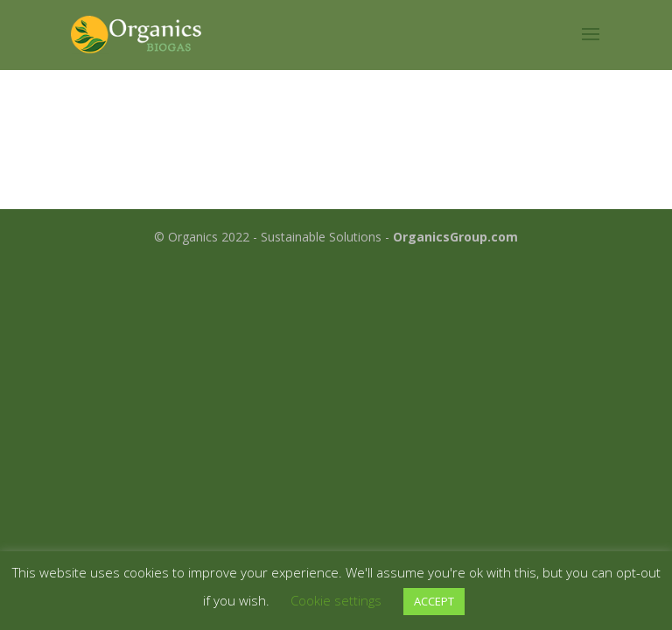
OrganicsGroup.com (455, 237)
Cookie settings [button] (336, 600)
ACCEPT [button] (434, 601)
